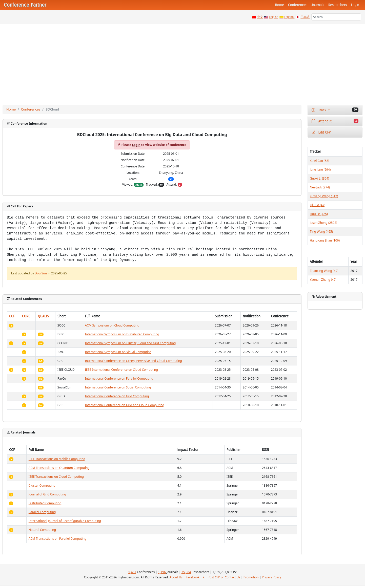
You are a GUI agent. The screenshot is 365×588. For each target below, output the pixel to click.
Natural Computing (42, 530)
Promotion (251, 577)
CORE (26, 316)
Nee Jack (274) (320, 187)
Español (289, 17)
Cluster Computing (42, 485)
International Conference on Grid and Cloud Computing (125, 405)
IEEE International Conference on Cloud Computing (121, 370)
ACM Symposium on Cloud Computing (112, 325)
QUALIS (43, 316)
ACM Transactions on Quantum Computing (59, 468)
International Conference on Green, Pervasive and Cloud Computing (134, 361)
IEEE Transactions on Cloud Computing (56, 477)
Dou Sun (41, 273)
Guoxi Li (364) (319, 178)
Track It (335, 110)
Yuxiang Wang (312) (324, 196)
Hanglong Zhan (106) (325, 240)
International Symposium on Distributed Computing (122, 334)
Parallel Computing (42, 512)
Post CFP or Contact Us (224, 577)
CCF (12, 316)
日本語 (305, 17)
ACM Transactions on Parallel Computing (58, 539)
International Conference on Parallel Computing (119, 378)
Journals (318, 5)
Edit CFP (321, 132)
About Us (176, 577)
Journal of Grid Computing (47, 494)
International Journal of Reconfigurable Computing (65, 521)
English (274, 17)
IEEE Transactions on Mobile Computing (57, 459)
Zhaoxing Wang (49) (324, 271)
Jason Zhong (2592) (323, 223)
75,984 (186, 572)
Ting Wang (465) (321, 232)
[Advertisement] (182, 62)
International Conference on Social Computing (118, 387)
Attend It (335, 121)
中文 (260, 17)
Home (279, 5)
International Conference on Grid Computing (117, 396)
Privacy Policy (272, 577)
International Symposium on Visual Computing (118, 352)
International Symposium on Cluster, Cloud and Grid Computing (130, 343)
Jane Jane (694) (320, 170)
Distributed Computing (45, 503)
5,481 (132, 572)
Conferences (298, 5)
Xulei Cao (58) (319, 161)
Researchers (338, 5)
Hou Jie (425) (319, 214)
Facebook (193, 577)
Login (355, 5)
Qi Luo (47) (318, 205)
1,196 (162, 572)
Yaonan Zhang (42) (323, 280)
